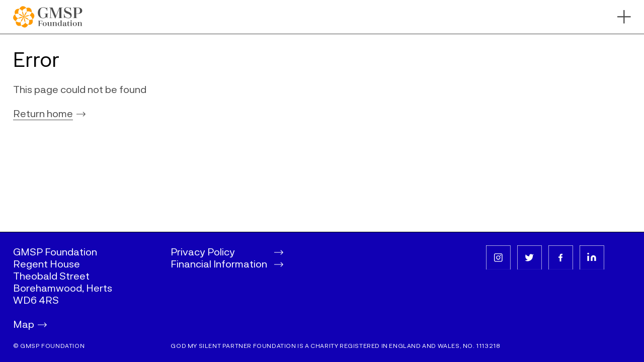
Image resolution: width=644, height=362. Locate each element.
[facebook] (561, 258)
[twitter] (530, 258)
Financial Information (227, 263)
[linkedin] (592, 258)
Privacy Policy (227, 251)
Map (30, 324)
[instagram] (498, 258)
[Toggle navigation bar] (624, 17)
